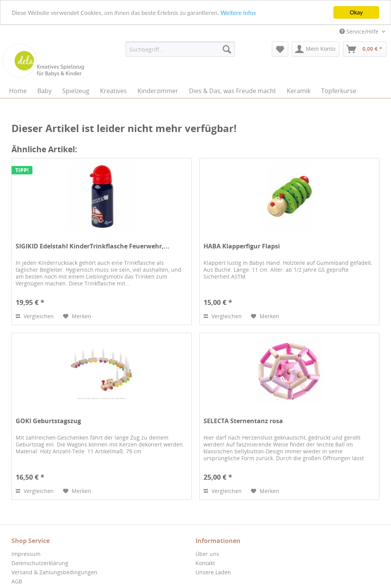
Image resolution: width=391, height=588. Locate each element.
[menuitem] (180, 49)
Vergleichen (35, 316)
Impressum (26, 554)
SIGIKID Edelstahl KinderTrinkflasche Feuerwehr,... (93, 246)
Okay (356, 12)
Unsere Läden (213, 572)
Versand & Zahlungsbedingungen (54, 572)
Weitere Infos (238, 12)
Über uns (207, 554)
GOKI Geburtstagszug (48, 421)
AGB (17, 581)
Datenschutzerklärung (40, 563)
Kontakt (205, 563)
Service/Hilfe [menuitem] (360, 31)
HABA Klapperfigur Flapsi (242, 246)
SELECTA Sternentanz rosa (243, 421)
